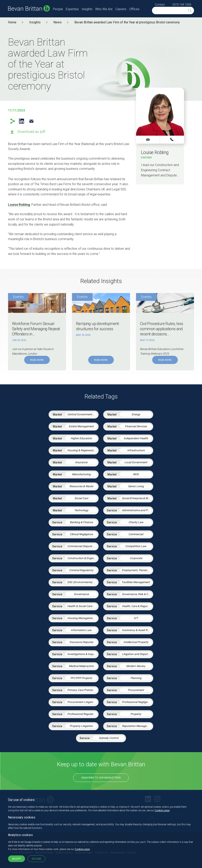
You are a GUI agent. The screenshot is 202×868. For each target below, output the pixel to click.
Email (31, 121)
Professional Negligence (137, 702)
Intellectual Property (136, 642)
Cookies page (162, 810)
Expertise (72, 9)
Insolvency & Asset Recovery (137, 630)
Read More (37, 360)
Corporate (136, 558)
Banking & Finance (81, 522)
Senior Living (136, 486)
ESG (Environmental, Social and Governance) (82, 582)
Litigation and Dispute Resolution (137, 654)
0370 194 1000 (182, 5)
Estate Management (81, 426)
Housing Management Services (82, 618)
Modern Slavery (136, 666)
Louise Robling (19, 205)
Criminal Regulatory (81, 570)
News (57, 22)
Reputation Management (137, 726)
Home (12, 22)
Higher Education (81, 438)
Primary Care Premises (81, 690)
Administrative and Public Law (137, 510)
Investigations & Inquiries (82, 654)
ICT (136, 618)
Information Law (81, 630)
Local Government (136, 462)
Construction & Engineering (82, 558)
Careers (121, 9)
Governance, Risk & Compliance (137, 594)
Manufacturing (81, 474)
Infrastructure (136, 450)
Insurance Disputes (81, 642)
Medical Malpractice (81, 666)
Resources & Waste (81, 486)
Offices (134, 9)
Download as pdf (31, 132)
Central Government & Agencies (82, 414)
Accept (16, 859)
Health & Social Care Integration (82, 606)
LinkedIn (21, 121)
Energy (136, 414)
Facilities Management (136, 582)
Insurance (81, 462)
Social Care (81, 498)
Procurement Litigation (81, 702)
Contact (160, 5)
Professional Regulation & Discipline (82, 714)
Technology (81, 510)
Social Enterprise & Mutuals (137, 498)
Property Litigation (81, 726)
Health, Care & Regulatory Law (137, 606)
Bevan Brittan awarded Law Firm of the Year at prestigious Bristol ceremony (127, 22)
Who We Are (104, 9)
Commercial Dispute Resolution (82, 546)
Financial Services (136, 426)
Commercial (136, 534)
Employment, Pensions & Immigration (137, 570)
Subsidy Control (109, 738)
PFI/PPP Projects (81, 678)
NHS (136, 474)
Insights (87, 9)
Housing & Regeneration (82, 450)
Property (136, 714)
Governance (81, 594)
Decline (36, 859)
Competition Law (136, 546)
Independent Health (136, 438)
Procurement (136, 690)
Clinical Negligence (81, 534)
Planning (136, 678)
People (58, 9)
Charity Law (136, 522)
